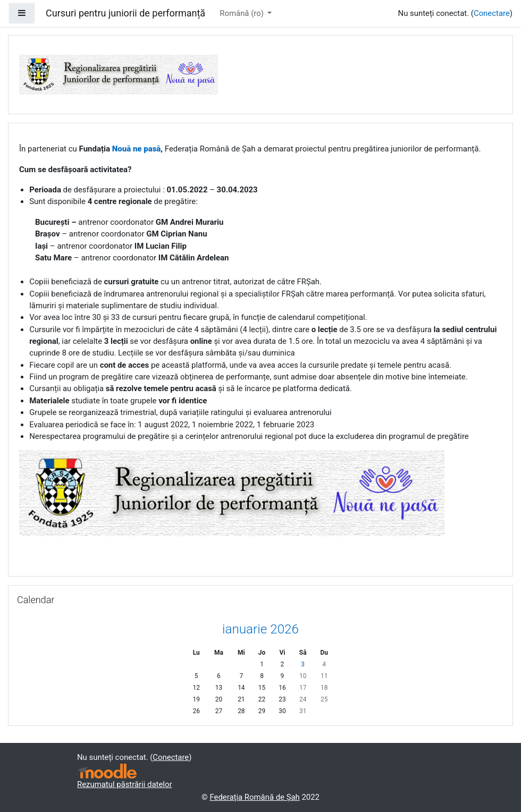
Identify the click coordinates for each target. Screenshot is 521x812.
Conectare (492, 13)
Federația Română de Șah (254, 797)
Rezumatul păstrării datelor (125, 784)
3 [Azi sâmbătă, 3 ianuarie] (303, 664)
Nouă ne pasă (137, 149)
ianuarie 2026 (260, 629)
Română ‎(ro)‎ (242, 13)
